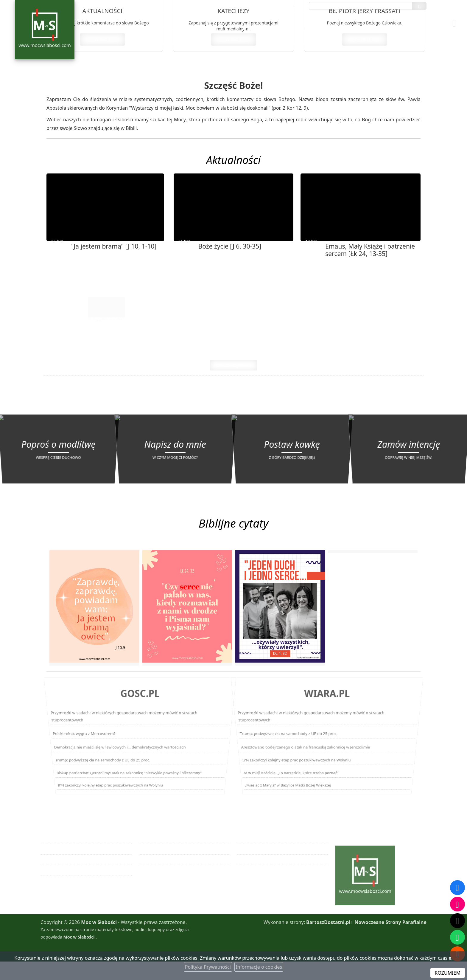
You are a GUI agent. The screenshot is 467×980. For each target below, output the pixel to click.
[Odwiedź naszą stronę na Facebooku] (457, 887)
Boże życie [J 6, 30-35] (230, 253)
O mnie (379, 28)
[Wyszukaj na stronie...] (361, 6)
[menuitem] (173, 28)
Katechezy (214, 28)
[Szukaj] (419, 6)
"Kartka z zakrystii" (263, 28)
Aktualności (173, 28)
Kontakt (410, 28)
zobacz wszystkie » (233, 379)
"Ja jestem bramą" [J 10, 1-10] (114, 253)
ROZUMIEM (448, 973)
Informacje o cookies (259, 967)
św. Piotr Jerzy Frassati (329, 28)
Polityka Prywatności (208, 967)
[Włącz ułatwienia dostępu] (457, 10)
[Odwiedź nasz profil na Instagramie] (457, 904)
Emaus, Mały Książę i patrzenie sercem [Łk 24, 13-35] (370, 257)
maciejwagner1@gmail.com (276, 6)
